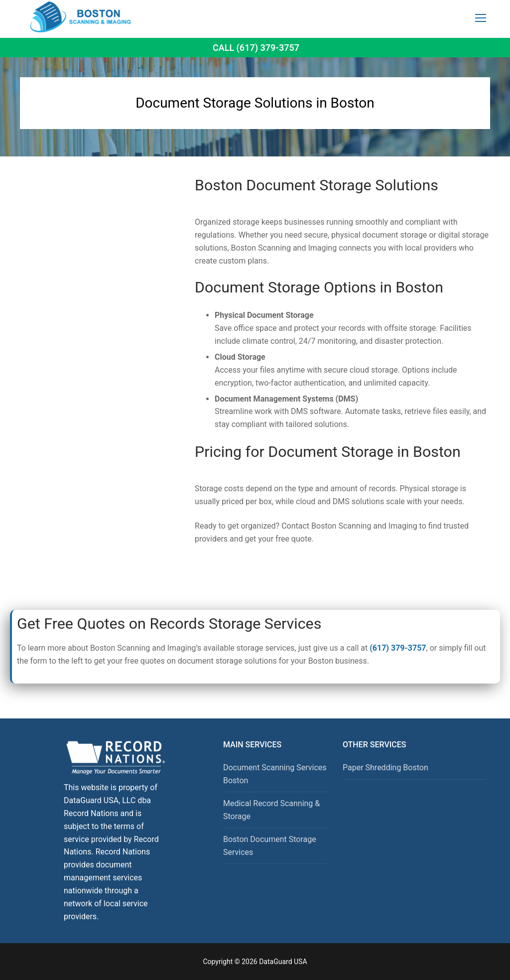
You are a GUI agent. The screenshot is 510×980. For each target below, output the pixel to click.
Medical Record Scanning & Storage (271, 810)
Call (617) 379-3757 (256, 48)
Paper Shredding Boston (385, 768)
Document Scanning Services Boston (275, 774)
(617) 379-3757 (398, 648)
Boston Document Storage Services (270, 846)
